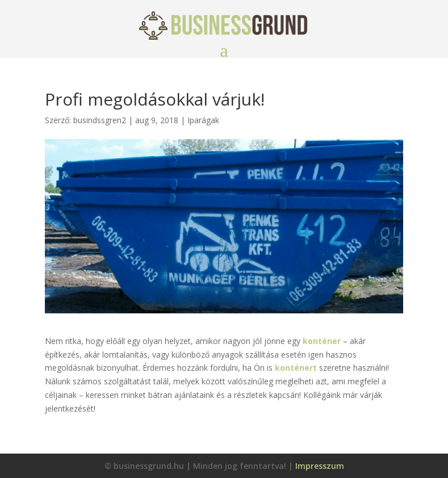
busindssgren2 (100, 120)
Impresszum (320, 466)
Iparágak (203, 120)
